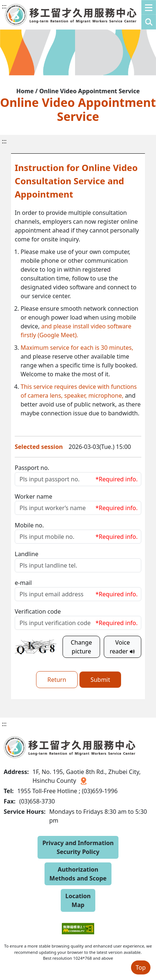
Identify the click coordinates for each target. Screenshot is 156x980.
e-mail (23, 583)
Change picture (81, 647)
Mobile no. (29, 525)
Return (57, 680)
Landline (26, 554)
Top (141, 967)
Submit (100, 680)
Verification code (38, 611)
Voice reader (123, 647)
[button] (149, 15)
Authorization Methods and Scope (78, 874)
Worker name (33, 496)
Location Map (78, 900)
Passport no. (32, 468)
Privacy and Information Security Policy (78, 847)
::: (4, 6)
